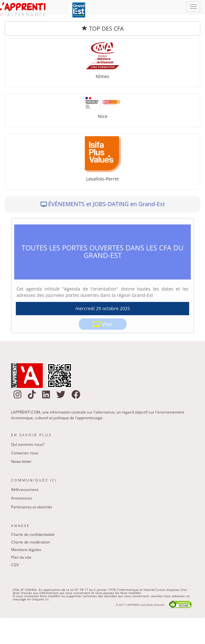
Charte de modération (31, 542)
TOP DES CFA (103, 28)
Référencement (25, 490)
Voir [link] (107, 324)
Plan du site (21, 557)
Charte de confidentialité (33, 534)
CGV (15, 565)
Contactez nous (25, 453)
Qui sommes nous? (28, 444)
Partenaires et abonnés (32, 507)
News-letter (21, 461)
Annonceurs (22, 498)
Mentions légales (26, 550)
